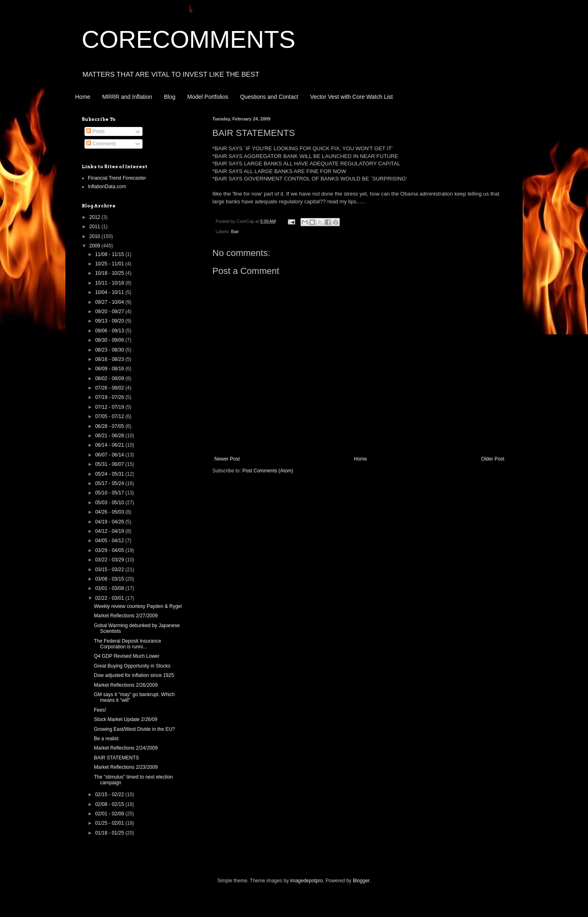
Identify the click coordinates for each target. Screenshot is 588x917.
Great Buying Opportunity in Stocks (132, 666)
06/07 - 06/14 (110, 455)
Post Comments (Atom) (268, 471)
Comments (101, 144)
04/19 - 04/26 (110, 522)
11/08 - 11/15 (110, 254)
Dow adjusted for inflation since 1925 (134, 675)
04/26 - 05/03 (110, 512)
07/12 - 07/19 (110, 407)
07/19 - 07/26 (110, 397)
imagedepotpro (307, 881)
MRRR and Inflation (127, 97)
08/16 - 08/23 (110, 359)
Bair (235, 231)
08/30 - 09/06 (110, 340)
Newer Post (227, 459)
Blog (170, 97)
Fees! (100, 710)
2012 (96, 217)
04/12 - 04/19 (110, 531)
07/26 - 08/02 (110, 388)
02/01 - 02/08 (110, 814)
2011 (96, 227)
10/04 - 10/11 (110, 292)
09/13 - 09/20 (110, 321)
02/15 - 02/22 (110, 795)
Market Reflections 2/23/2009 (126, 767)
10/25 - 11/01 (110, 264)
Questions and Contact (269, 97)
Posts (95, 131)
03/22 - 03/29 (110, 560)
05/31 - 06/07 (110, 464)
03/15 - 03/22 (110, 570)
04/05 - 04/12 (110, 541)
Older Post (493, 459)
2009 (96, 246)
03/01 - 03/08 (110, 588)
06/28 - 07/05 (110, 426)
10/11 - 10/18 (110, 283)
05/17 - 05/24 (110, 483)
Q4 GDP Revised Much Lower (127, 656)
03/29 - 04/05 (110, 550)
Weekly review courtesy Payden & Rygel (138, 606)
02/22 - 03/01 (110, 598)
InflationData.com (107, 187)
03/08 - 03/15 (110, 579)
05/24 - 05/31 (110, 474)
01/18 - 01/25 (110, 833)
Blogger (361, 881)
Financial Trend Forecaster (117, 178)
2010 (96, 236)
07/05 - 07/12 (110, 416)
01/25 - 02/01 (110, 823)
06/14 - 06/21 (110, 445)
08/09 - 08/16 (110, 369)
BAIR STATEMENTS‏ (116, 758)
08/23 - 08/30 (110, 350)
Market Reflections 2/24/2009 (126, 748)
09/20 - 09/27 (110, 312)
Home (83, 97)
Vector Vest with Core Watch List (351, 97)
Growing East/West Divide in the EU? (135, 729)
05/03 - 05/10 (110, 503)
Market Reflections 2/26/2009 (126, 685)
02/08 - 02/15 (110, 804)
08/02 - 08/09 (110, 378)
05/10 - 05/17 (110, 493)
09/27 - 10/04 (110, 302)
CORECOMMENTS (188, 39)
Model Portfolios (208, 97)
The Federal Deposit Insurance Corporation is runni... (128, 644)
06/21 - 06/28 (110, 436)
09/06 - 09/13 (110, 331)
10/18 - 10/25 (110, 273)
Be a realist (106, 739)
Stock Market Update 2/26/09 (126, 719)
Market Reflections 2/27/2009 (126, 616)
